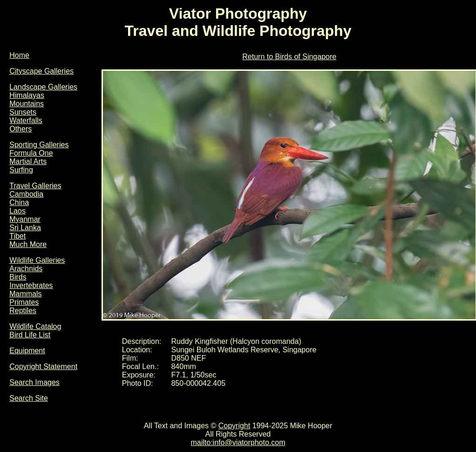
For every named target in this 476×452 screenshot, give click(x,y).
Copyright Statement (43, 366)
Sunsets (23, 112)
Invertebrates (31, 285)
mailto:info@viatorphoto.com (238, 442)
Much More (28, 244)
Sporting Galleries (39, 145)
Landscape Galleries (43, 87)
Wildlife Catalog (35, 326)
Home (19, 55)
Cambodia (26, 194)
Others (20, 129)
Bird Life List (30, 335)
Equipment (27, 351)
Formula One (31, 153)
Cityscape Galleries (41, 71)
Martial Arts (28, 161)
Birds (18, 277)
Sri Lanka (25, 228)
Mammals (25, 294)
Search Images (34, 382)
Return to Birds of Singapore (289, 57)
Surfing (21, 170)
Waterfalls (26, 120)
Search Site (29, 398)
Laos (17, 211)
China (19, 202)
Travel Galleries (35, 186)
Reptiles (23, 311)
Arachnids (26, 269)
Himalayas (27, 95)
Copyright (234, 426)
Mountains (27, 104)
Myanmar (25, 219)
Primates (24, 302)
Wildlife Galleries (37, 260)
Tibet (17, 236)
